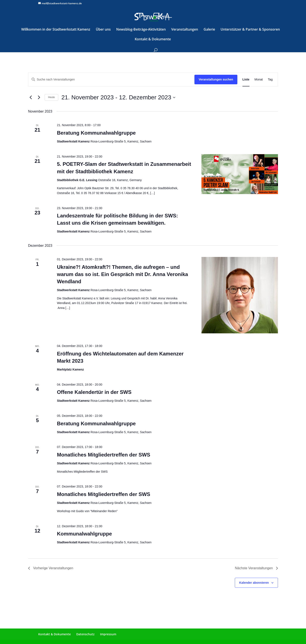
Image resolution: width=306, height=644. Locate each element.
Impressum (108, 634)
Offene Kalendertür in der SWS (94, 392)
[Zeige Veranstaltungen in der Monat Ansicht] (259, 80)
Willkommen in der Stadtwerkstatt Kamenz (56, 30)
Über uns (103, 30)
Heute (51, 97)
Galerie (209, 30)
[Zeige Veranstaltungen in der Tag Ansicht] (270, 80)
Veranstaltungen (185, 30)
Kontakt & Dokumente (153, 39)
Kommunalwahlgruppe (84, 534)
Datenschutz (85, 634)
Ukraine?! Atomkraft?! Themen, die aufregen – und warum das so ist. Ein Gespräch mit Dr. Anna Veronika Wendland (123, 274)
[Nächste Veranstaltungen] (39, 97)
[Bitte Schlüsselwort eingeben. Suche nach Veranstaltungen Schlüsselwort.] (111, 80)
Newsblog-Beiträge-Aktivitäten (141, 30)
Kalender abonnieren (254, 583)
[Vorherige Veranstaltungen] (31, 97)
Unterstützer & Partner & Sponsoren (250, 30)
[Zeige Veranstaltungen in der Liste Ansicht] (246, 80)
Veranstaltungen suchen (216, 79)
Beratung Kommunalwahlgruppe (96, 133)
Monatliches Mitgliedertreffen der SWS (104, 455)
